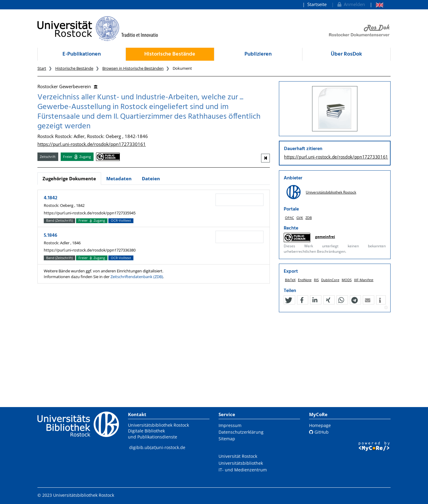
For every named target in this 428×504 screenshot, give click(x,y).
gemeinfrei (325, 237)
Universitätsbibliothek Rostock (331, 192)
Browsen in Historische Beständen (133, 68)
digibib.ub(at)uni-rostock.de (157, 447)
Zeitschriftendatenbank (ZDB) (137, 277)
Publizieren (258, 54)
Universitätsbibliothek (241, 463)
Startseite (317, 4)
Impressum (230, 425)
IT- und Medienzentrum (243, 470)
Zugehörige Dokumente (69, 178)
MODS (347, 280)
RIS (316, 280)
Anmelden (351, 4)
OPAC (289, 218)
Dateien (151, 178)
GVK (300, 218)
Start (42, 68)
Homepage (320, 425)
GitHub (319, 432)
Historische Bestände (170, 54)
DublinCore (330, 280)
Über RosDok (346, 54)
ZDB (309, 218)
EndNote (305, 280)
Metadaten (119, 178)
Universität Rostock (238, 456)
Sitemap (227, 439)
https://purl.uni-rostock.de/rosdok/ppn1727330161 (92, 144)
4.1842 (51, 198)
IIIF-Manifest (364, 280)
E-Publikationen (82, 54)
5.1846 (51, 236)
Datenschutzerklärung (241, 432)
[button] (289, 300)
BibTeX (290, 280)
